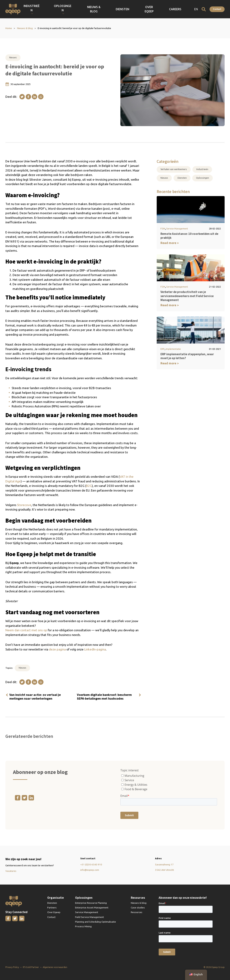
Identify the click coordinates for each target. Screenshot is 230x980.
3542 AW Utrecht (165, 870)
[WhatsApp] (41, 97)
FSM (163, 229)
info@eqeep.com (90, 870)
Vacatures (11, 871)
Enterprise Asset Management (92, 908)
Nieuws (13, 57)
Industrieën (202, 169)
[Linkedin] (34, 97)
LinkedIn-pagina (95, 649)
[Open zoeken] (204, 9)
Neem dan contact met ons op (26, 630)
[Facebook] (28, 97)
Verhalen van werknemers (174, 169)
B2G (89, 486)
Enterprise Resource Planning (91, 903)
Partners (52, 908)
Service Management (177, 229)
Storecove (24, 505)
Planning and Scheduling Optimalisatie (96, 922)
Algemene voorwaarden (55, 967)
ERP (163, 349)
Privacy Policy (12, 967)
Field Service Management (89, 917)
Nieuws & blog (134, 9)
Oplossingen (203, 178)
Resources (137, 912)
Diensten (152, 9)
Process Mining (83, 926)
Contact (217, 9)
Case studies (138, 908)
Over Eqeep (168, 9)
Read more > (170, 243)
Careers (183, 9)
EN (196, 9)
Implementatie (173, 349)
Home (9, 28)
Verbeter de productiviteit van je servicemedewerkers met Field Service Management (187, 296)
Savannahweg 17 (164, 864)
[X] (22, 97)
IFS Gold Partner (31, 967)
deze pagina (57, 649)
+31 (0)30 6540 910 (91, 864)
